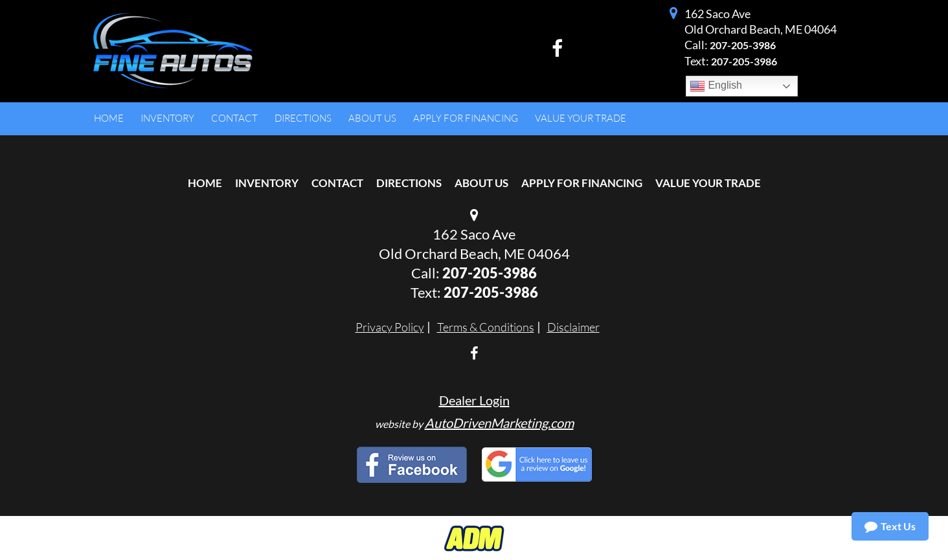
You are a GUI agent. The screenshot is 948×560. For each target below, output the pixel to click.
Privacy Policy (390, 327)
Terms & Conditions (486, 327)
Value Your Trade (708, 183)
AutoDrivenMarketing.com (499, 423)
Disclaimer (573, 327)
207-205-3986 (743, 45)
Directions (409, 183)
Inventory (267, 183)
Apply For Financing (582, 183)
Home (205, 183)
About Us (481, 183)
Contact (337, 183)
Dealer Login (474, 400)
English (716, 86)
